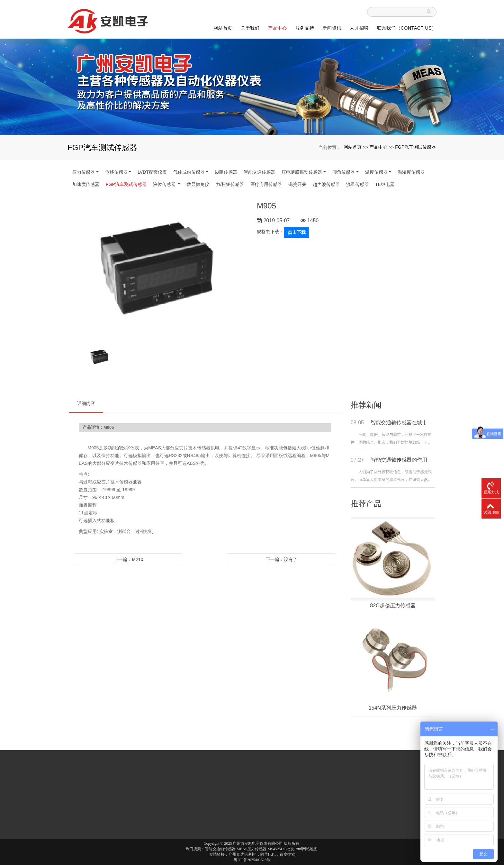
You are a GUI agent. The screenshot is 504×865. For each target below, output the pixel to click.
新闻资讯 (332, 28)
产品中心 (278, 28)
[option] (158, 270)
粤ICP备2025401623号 (252, 860)
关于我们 (250, 28)
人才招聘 (359, 28)
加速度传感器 (86, 184)
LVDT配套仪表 (152, 172)
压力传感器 (84, 172)
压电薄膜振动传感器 (302, 172)
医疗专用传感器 (266, 184)
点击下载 (297, 232)
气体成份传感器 (189, 172)
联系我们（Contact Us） (407, 28)
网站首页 (223, 28)
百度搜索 (287, 854)
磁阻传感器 (226, 172)
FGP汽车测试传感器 (415, 147)
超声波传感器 (326, 184)
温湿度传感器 (411, 172)
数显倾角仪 (198, 184)
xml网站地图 (307, 849)
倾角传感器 (344, 172)
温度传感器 (376, 172)
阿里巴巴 (268, 854)
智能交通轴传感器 (220, 849)
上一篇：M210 (128, 559)
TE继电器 (385, 184)
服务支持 (305, 28)
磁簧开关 (297, 184)
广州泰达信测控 (242, 854)
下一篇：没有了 (282, 559)
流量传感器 (357, 184)
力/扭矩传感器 (230, 184)
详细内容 (86, 403)
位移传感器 (116, 172)
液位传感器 (165, 184)
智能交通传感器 (259, 172)
